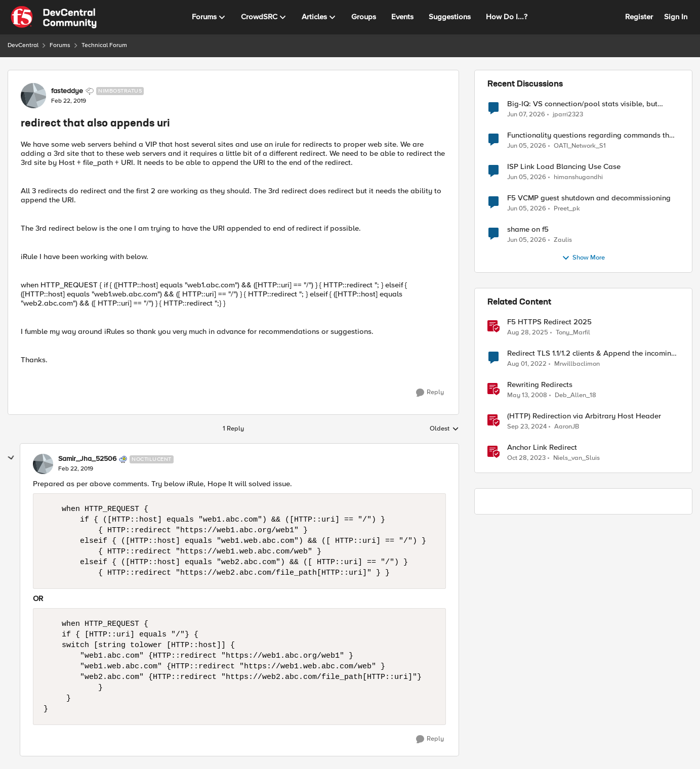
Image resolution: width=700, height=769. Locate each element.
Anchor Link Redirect (542, 447)
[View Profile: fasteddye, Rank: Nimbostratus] (33, 96)
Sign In (676, 17)
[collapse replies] (11, 458)
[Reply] (430, 393)
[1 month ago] (526, 114)
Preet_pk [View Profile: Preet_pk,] (567, 209)
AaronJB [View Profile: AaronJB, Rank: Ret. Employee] (567, 427)
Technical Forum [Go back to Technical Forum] (104, 45)
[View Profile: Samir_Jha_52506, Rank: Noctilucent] (43, 464)
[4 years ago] (527, 364)
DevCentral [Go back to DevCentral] (23, 45)
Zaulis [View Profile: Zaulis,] (563, 240)
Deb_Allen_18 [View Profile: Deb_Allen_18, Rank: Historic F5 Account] (575, 395)
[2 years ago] (526, 458)
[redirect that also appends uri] (76, 469)
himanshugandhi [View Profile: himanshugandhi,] (578, 177)
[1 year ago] (527, 427)
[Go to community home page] (54, 17)
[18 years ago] (527, 396)
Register (639, 17)
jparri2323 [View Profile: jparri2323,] (568, 114)
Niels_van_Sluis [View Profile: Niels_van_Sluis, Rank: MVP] (577, 458)
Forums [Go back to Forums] (60, 45)
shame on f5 (528, 229)
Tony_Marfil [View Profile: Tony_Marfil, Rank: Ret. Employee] (573, 333)
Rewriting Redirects (540, 385)
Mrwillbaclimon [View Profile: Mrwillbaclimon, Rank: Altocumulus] (577, 364)
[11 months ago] (528, 333)
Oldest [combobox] (444, 429)
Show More (583, 258)
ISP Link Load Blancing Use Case (564, 167)
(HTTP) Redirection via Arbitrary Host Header (584, 416)
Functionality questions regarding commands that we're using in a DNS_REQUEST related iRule (592, 135)
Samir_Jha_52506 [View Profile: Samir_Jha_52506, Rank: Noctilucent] (87, 459)
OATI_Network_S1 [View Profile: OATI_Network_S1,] (580, 146)
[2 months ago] (527, 178)
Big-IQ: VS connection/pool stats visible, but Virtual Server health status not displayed (582, 104)
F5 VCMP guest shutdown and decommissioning (589, 198)
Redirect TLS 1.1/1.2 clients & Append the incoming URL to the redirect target (591, 353)
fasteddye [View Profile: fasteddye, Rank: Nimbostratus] (67, 91)
